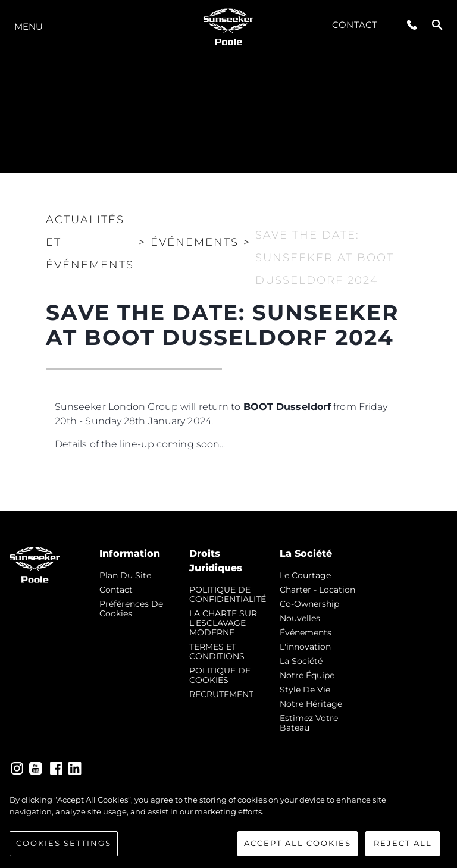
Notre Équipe (307, 675)
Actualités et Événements (90, 242)
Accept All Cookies (298, 844)
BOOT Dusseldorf (287, 407)
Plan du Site (125, 575)
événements (306, 632)
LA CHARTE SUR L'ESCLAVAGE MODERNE (223, 623)
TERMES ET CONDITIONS (217, 651)
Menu (29, 26)
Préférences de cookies (131, 609)
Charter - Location (317, 590)
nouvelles (300, 618)
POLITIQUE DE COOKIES (220, 675)
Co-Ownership (309, 604)
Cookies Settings (64, 844)
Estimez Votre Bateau (309, 723)
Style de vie (305, 690)
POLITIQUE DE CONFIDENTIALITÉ (228, 594)
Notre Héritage (311, 704)
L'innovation (305, 647)
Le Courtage (305, 575)
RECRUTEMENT (221, 694)
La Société (301, 661)
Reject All (403, 844)
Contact (355, 25)
